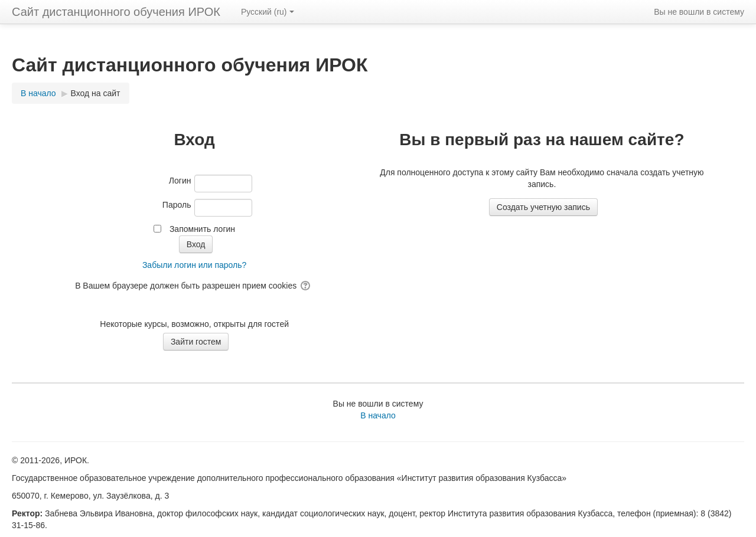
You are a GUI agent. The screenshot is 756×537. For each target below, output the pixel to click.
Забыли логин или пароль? (194, 265)
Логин (180, 181)
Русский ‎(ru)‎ (268, 12)
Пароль (177, 205)
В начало (378, 415)
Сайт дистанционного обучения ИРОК (116, 12)
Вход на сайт (96, 93)
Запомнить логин (202, 229)
